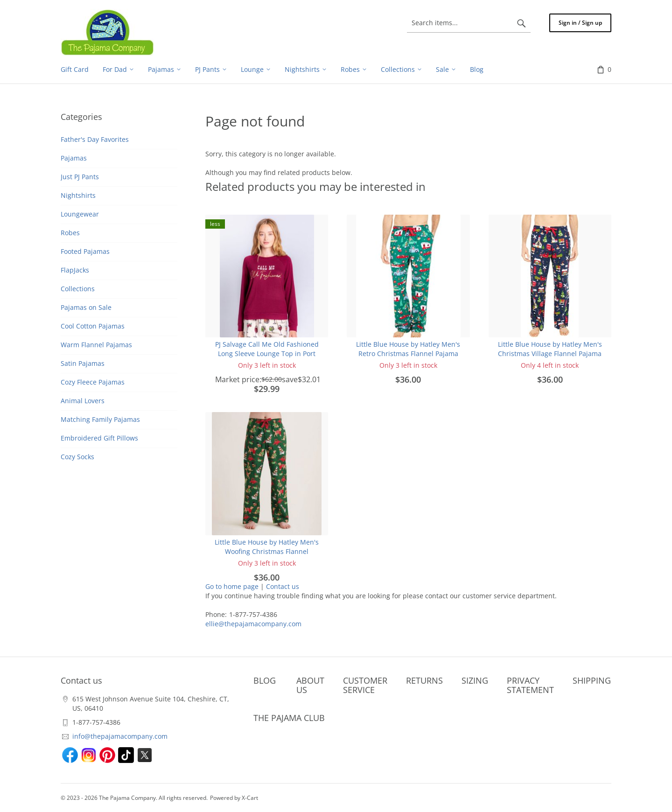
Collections (78, 289)
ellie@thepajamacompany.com (253, 624)
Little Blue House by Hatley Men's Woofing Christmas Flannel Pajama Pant (267, 551)
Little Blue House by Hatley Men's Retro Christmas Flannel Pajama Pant (408, 353)
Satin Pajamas (83, 363)
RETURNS (424, 680)
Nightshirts (78, 195)
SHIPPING (592, 680)
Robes (70, 233)
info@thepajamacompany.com (120, 736)
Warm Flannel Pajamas (96, 345)
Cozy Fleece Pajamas (93, 382)
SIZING (475, 680)
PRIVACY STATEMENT (530, 685)
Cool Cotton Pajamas (93, 326)
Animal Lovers (83, 401)
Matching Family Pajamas (100, 419)
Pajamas (74, 158)
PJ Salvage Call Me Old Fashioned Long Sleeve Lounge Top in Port (267, 349)
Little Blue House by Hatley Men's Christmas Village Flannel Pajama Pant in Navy (550, 353)
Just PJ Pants (80, 177)
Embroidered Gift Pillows (99, 438)
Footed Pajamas (85, 251)
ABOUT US (310, 685)
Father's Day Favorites (95, 139)
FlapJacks (75, 270)
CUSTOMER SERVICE (365, 685)
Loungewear (80, 214)
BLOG (265, 680)
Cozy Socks (77, 457)
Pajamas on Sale (86, 307)
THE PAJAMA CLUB (289, 718)
